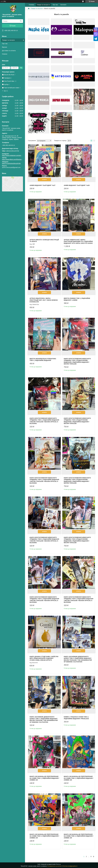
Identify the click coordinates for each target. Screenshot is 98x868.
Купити (44, 180)
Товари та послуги (8, 40)
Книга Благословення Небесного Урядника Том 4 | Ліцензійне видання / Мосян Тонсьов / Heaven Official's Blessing (44, 600)
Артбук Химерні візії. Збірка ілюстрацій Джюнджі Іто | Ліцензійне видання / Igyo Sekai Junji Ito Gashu (78, 241)
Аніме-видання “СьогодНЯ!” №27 (42, 185)
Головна (31, 5)
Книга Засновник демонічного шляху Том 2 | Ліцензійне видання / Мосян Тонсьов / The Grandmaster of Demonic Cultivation (78, 659)
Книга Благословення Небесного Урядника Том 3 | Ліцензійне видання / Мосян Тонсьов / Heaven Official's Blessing (44, 540)
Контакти (63, 5)
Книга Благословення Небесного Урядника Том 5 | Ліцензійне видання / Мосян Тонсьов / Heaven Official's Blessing (79, 600)
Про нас (5, 44)
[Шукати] (21, 21)
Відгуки (4, 47)
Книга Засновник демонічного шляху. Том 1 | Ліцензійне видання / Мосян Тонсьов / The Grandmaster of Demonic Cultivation (44, 720)
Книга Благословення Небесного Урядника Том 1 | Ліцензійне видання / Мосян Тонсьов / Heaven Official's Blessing (44, 421)
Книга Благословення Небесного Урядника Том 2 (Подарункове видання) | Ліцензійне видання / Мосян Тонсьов (77, 421)
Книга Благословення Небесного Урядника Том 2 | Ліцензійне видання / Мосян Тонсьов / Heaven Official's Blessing (44, 480)
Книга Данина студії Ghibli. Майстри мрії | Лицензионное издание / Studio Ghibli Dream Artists (44, 658)
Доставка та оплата (9, 51)
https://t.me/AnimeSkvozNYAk (11, 163)
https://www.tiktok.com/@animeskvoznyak (15, 159)
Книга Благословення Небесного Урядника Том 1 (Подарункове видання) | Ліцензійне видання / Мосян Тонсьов (77, 361)
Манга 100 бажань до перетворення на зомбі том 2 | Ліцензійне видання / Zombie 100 (79, 778)
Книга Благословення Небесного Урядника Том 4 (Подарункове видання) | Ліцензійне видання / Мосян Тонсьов (77, 540)
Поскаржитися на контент (54, 866)
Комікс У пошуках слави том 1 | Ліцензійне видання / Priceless (76, 718)
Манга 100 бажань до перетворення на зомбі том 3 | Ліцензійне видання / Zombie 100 (44, 836)
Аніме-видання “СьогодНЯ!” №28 (77, 185)
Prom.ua (58, 864)
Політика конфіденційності (70, 866)
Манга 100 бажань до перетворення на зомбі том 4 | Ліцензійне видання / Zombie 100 (79, 836)
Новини (5, 54)
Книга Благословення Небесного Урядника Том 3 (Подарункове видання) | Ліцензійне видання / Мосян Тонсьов (77, 480)
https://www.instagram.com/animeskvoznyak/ (16, 155)
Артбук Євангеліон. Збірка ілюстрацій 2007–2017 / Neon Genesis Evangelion (44, 300)
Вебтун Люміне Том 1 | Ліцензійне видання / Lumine (77, 299)
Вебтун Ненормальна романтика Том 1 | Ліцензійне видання (43, 360)
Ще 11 (6, 91)
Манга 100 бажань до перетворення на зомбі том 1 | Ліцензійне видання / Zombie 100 (44, 778)
